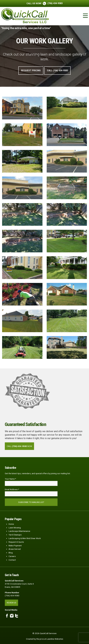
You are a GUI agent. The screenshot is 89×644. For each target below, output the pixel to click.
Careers (12, 556)
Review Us (11, 603)
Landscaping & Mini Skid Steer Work (25, 538)
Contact (12, 560)
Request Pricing (31, 71)
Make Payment (15, 546)
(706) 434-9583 (44, 3)
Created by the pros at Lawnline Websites (45, 639)
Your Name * (10, 479)
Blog (11, 553)
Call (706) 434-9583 (57, 71)
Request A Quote (16, 542)
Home (11, 524)
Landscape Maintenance (19, 531)
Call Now (19, 446)
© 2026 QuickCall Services (44, 633)
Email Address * (12, 489)
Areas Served (15, 549)
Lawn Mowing (15, 528)
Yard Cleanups (15, 535)
